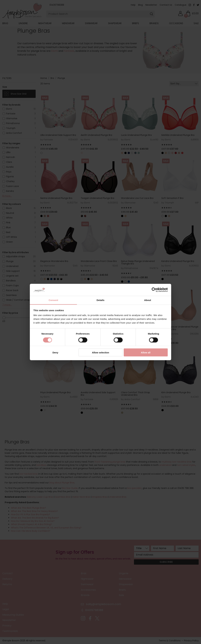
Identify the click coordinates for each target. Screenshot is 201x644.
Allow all (146, 353)
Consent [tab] (53, 300)
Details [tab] (100, 300)
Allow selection (100, 353)
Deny (55, 353)
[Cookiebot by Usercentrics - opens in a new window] (154, 290)
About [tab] (148, 300)
